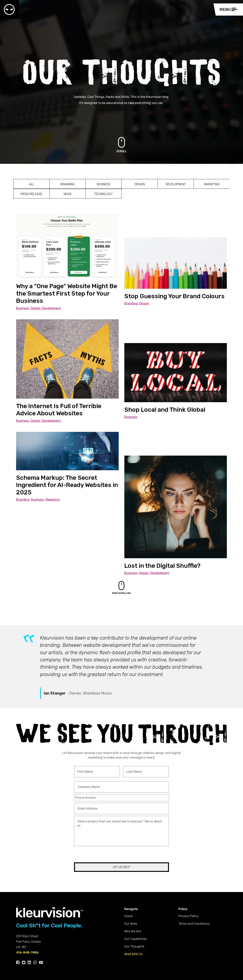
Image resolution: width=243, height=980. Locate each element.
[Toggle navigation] (229, 10)
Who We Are (133, 931)
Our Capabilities (136, 939)
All (32, 184)
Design (140, 184)
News (68, 194)
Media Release (31, 194)
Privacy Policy (188, 916)
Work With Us (134, 954)
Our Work (131, 924)
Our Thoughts (134, 946)
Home (128, 916)
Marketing (212, 184)
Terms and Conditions (194, 924)
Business (104, 184)
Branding (68, 184)
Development (176, 184)
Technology (103, 194)
